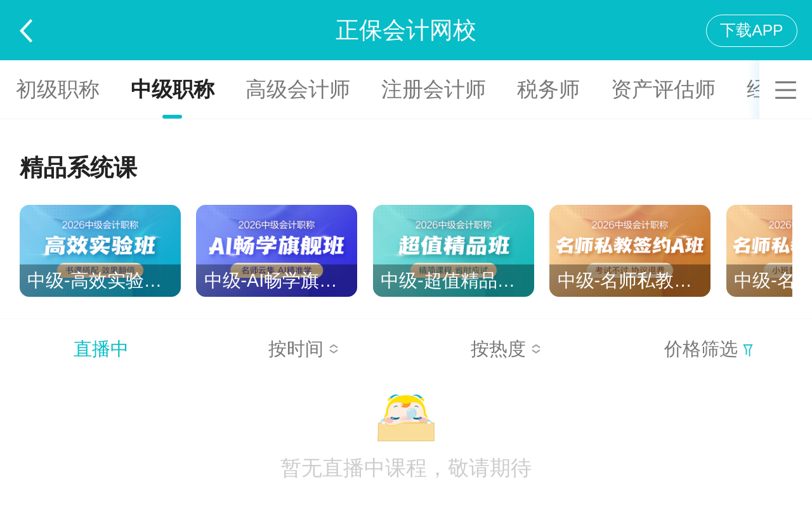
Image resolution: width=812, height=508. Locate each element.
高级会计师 (298, 89)
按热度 (506, 349)
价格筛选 (709, 349)
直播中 (101, 349)
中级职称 (173, 89)
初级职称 (58, 89)
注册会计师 (434, 89)
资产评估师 (663, 89)
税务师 (548, 89)
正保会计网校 (406, 30)
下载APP (751, 30)
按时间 (304, 349)
